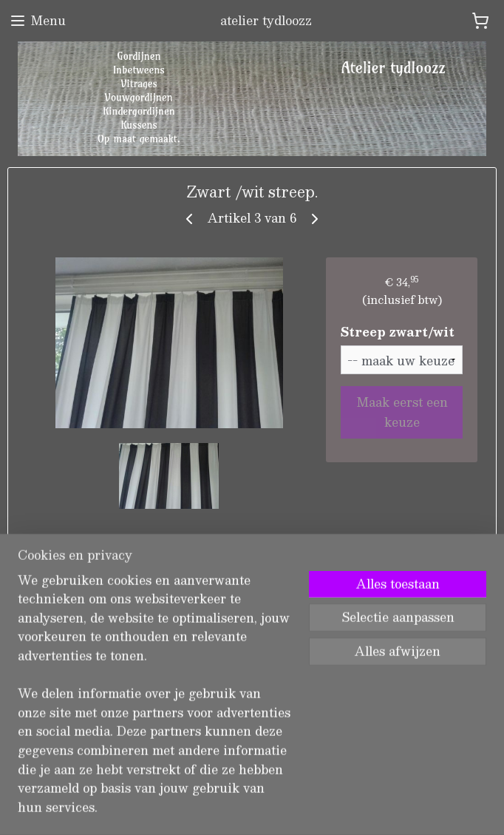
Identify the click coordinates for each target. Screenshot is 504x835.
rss (228, 808)
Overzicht (61, 554)
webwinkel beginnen (283, 808)
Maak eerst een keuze (402, 412)
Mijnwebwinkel (415, 808)
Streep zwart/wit (398, 332)
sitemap (199, 808)
